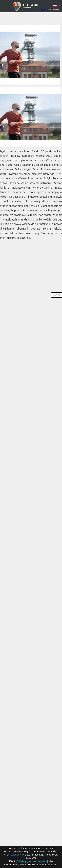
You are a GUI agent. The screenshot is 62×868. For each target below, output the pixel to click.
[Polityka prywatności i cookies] (32, 861)
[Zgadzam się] (18, 855)
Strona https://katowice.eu (42, 865)
